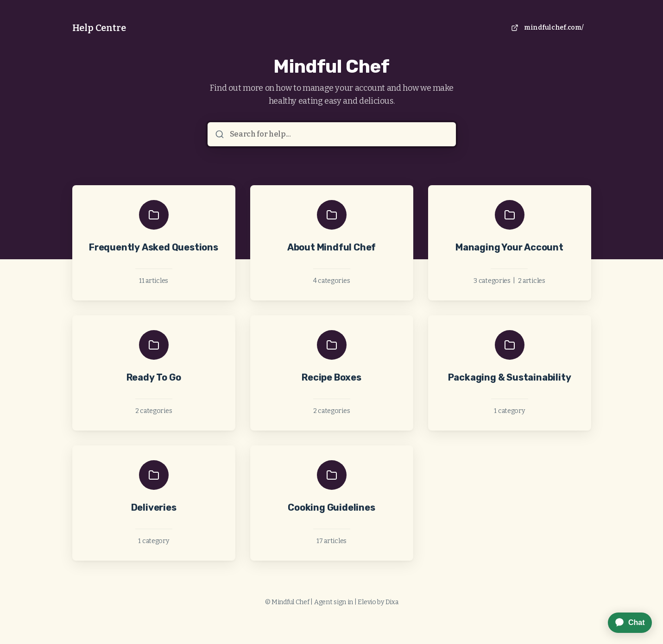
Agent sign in (334, 602)
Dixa (392, 602)
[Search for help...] (338, 134)
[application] (625, 623)
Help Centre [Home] (99, 28)
